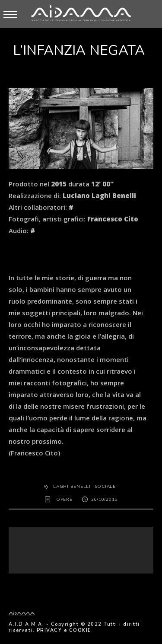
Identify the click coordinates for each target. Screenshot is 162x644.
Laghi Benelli (72, 487)
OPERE (64, 500)
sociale (105, 487)
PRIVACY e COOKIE (64, 630)
